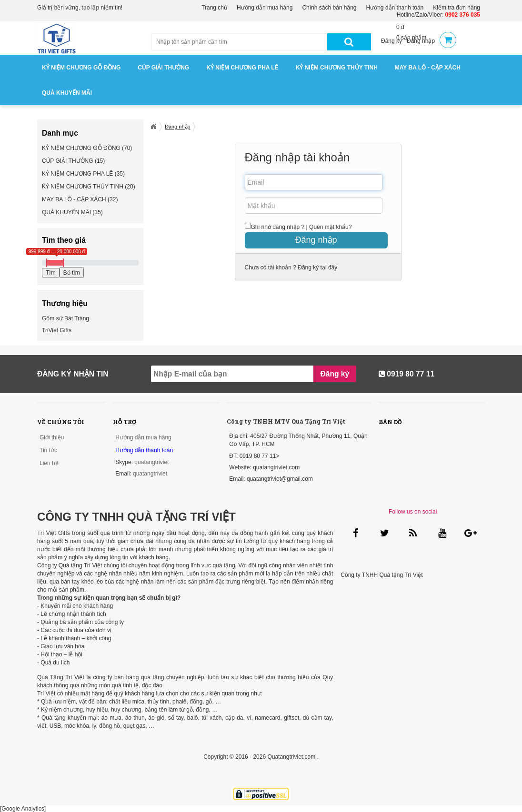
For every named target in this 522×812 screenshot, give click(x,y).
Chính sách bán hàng (329, 8)
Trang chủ (214, 8)
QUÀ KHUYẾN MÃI (67, 93)
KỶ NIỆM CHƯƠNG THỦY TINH (337, 68)
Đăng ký (391, 41)
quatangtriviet (151, 462)
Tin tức (48, 450)
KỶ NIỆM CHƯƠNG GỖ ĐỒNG (81, 68)
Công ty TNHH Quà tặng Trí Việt (381, 575)
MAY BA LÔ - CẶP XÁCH (428, 68)
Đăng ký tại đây (317, 267)
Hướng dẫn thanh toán (395, 8)
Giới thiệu (52, 437)
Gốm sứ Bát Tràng (65, 318)
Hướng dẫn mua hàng (265, 8)
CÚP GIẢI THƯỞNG (163, 68)
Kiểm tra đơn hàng (457, 8)
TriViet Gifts (57, 330)
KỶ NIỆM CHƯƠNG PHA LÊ (242, 68)
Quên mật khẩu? (330, 227)
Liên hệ (49, 463)
